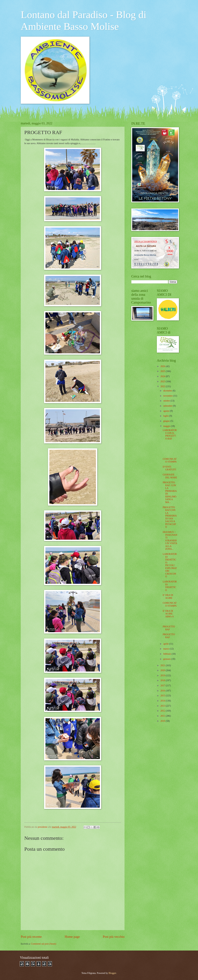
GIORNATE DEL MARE (170, 476)
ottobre (167, 401)
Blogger (112, 973)
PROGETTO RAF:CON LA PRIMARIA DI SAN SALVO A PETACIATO (170, 517)
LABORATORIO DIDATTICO (170, 586)
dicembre (168, 391)
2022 (163, 386)
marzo (167, 649)
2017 (163, 686)
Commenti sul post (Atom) (44, 944)
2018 (163, 680)
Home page (72, 937)
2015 (163, 696)
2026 (163, 366)
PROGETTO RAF (169, 628)
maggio (167, 426)
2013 (163, 706)
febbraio (167, 654)
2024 (163, 376)
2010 (163, 721)
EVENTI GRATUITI (169, 468)
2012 (163, 711)
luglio (166, 416)
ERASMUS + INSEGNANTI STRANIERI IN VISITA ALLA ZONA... (170, 541)
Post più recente (31, 937)
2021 (163, 665)
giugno (167, 421)
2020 (163, 670)
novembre (168, 396)
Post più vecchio (114, 937)
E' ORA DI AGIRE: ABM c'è (168, 614)
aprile (166, 644)
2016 (163, 691)
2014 (163, 701)
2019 (163, 676)
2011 (163, 716)
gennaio (167, 659)
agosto (167, 411)
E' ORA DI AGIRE (168, 597)
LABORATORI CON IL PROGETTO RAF (170, 434)
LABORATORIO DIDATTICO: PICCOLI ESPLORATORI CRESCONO (170, 565)
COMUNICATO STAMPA (170, 460)
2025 (163, 371)
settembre (168, 406)
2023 (163, 381)
